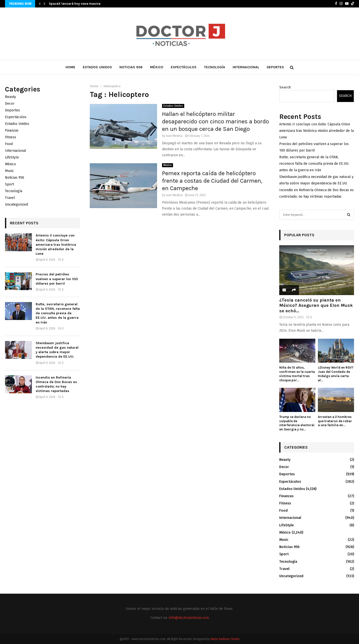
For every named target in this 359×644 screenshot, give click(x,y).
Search (285, 87)
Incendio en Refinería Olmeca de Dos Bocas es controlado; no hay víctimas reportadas (56, 384)
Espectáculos (184, 67)
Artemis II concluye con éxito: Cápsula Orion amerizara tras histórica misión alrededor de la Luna (56, 244)
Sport (9, 184)
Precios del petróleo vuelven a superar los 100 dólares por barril (57, 279)
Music (9, 171)
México (157, 67)
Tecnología (215, 67)
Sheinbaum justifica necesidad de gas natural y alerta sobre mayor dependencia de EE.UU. (57, 350)
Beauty (10, 97)
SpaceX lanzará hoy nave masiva (75, 4)
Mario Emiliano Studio (225, 639)
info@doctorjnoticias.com (189, 618)
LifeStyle (12, 157)
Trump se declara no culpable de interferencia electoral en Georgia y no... (297, 423)
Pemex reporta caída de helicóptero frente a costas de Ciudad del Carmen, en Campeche (212, 181)
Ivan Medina (174, 136)
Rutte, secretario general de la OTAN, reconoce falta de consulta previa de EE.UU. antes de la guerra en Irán (58, 313)
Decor (10, 104)
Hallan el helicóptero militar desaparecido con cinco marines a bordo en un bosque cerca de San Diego (216, 121)
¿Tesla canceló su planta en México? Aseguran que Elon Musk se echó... (316, 305)
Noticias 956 (131, 67)
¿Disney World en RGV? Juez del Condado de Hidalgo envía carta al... (336, 374)
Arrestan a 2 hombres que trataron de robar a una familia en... (335, 421)
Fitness (11, 137)
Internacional (246, 67)
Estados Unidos (97, 67)
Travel (10, 198)
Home (70, 67)
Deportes (275, 67)
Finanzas (12, 130)
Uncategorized (16, 204)
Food (9, 144)
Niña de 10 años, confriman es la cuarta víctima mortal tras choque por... (297, 374)
